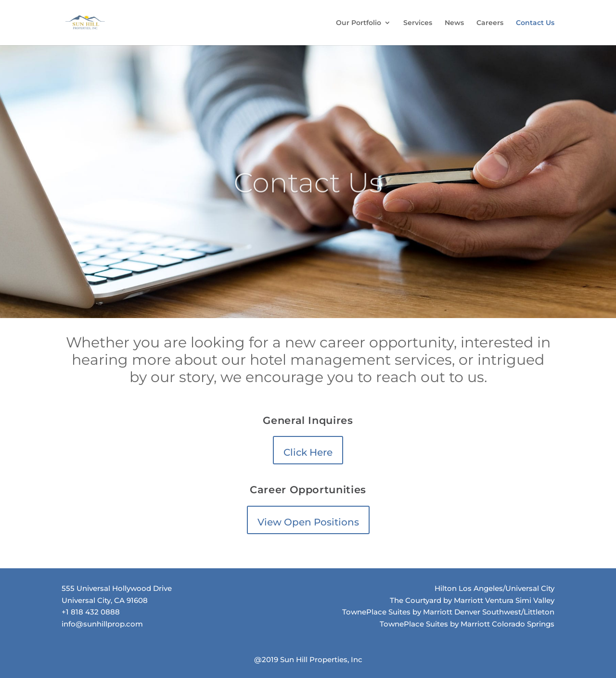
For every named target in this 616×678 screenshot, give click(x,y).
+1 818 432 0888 (91, 612)
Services (418, 23)
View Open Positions (308, 522)
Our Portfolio (359, 23)
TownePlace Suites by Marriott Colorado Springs (467, 624)
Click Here (308, 452)
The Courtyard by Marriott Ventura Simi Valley (472, 600)
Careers (490, 23)
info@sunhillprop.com (102, 624)
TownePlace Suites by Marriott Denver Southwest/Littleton (448, 612)
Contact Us (535, 23)
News (454, 23)
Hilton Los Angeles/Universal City (494, 588)
